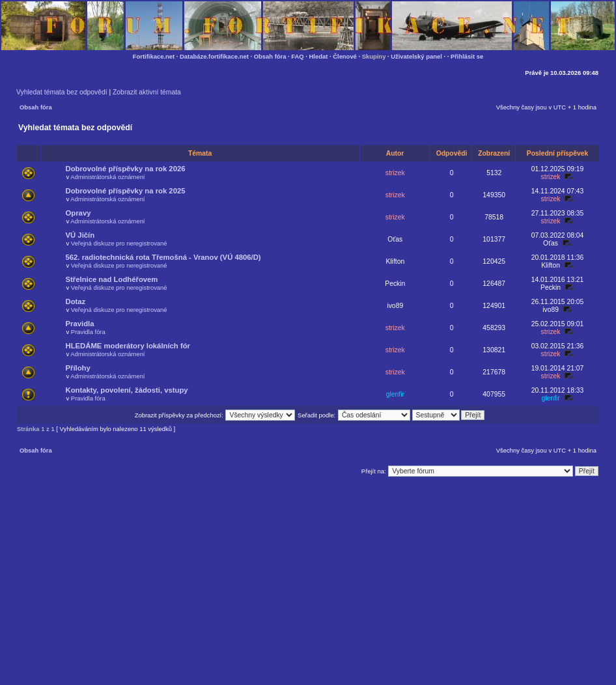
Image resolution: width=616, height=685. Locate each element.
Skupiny (374, 56)
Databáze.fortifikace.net (214, 56)
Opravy (78, 213)
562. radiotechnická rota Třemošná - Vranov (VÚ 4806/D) (163, 257)
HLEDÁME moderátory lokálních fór (128, 346)
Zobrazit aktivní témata (147, 92)
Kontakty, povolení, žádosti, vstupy (127, 390)
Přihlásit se (467, 56)
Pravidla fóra (88, 332)
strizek (395, 173)
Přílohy (78, 368)
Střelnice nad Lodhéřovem (112, 279)
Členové (345, 56)
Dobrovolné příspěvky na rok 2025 (126, 191)
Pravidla (80, 324)
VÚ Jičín (80, 235)
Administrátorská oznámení (107, 177)
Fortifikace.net (154, 56)
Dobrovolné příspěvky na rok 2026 (126, 169)
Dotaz (76, 301)
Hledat (319, 56)
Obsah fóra (270, 56)
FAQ (297, 56)
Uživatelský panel (416, 56)
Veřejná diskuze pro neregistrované (119, 243)
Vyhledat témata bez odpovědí (62, 92)
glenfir (395, 394)
